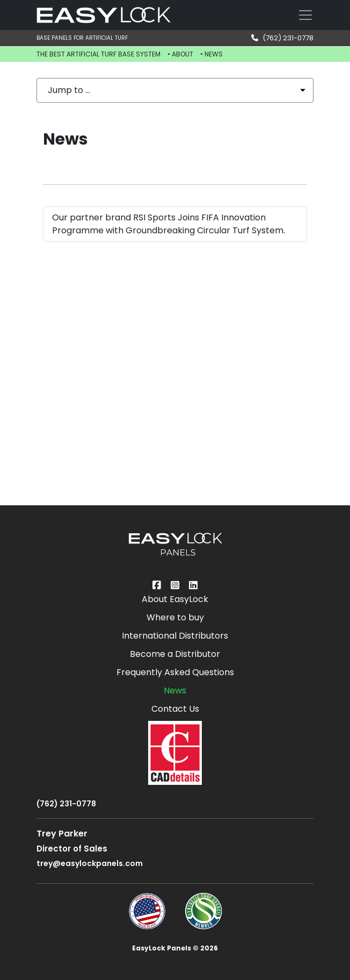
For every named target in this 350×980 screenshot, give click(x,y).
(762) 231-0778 (282, 38)
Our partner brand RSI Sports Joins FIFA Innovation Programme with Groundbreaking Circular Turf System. (169, 224)
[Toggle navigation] (305, 15)
